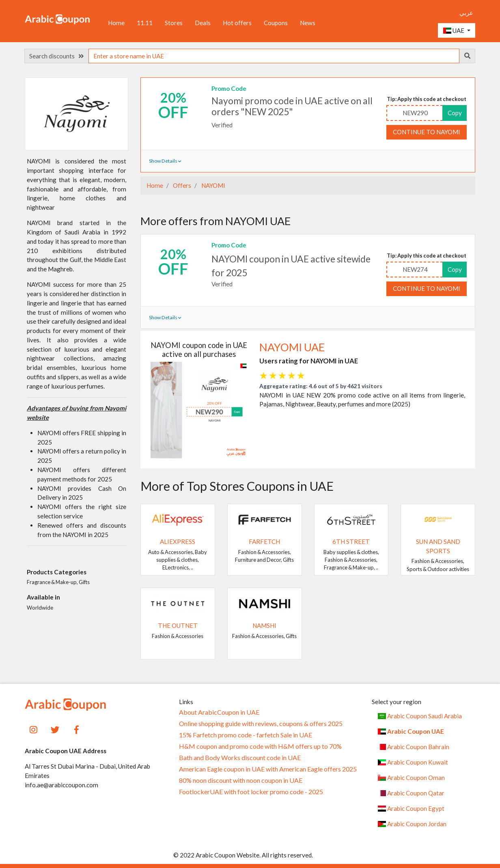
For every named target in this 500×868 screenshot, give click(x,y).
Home (116, 23)
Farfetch (264, 541)
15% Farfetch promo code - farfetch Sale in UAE (246, 735)
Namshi (264, 625)
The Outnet (178, 625)
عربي (466, 13)
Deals (203, 23)
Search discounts (56, 56)
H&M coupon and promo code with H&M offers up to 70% (260, 746)
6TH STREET (351, 541)
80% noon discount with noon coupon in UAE (241, 780)
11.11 (145, 23)
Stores (174, 23)
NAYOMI (213, 185)
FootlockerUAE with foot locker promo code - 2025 (251, 792)
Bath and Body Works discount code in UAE (240, 758)
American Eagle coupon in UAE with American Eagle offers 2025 (268, 769)
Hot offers (237, 23)
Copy (455, 113)
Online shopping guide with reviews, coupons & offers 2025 (261, 724)
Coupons (276, 23)
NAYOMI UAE (292, 347)
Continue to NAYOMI (427, 132)
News (308, 23)
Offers (181, 185)
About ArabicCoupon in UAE (219, 712)
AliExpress (178, 541)
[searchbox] (274, 56)
